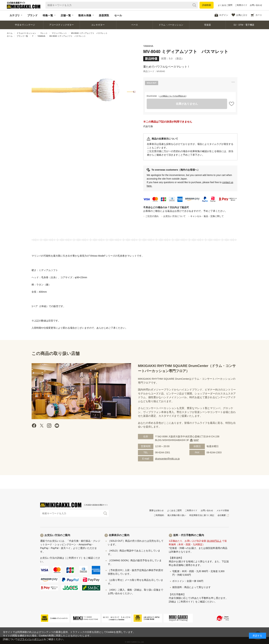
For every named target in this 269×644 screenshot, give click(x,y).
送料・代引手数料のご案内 (189, 535)
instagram (49, 426)
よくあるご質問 (225, 5)
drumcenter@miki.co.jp (167, 459)
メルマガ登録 (223, 510)
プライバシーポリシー (32, 639)
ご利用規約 (159, 515)
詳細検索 (207, 5)
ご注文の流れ (152, 216)
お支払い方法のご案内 (57, 535)
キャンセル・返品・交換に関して (207, 216)
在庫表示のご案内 (119, 535)
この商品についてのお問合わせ (173, 96)
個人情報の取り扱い (177, 515)
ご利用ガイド (241, 5)
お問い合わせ (256, 5)
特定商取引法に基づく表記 (202, 515)
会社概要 (222, 515)
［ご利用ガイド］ (74, 558)
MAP (196, 440)
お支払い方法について (174, 216)
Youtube (57, 426)
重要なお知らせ (156, 510)
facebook (34, 426)
